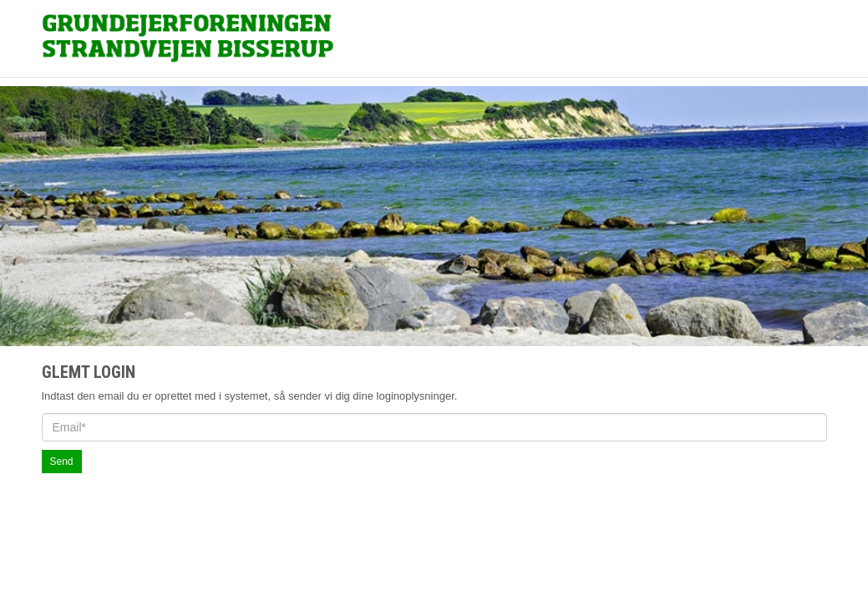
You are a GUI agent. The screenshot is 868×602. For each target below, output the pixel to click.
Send (62, 468)
